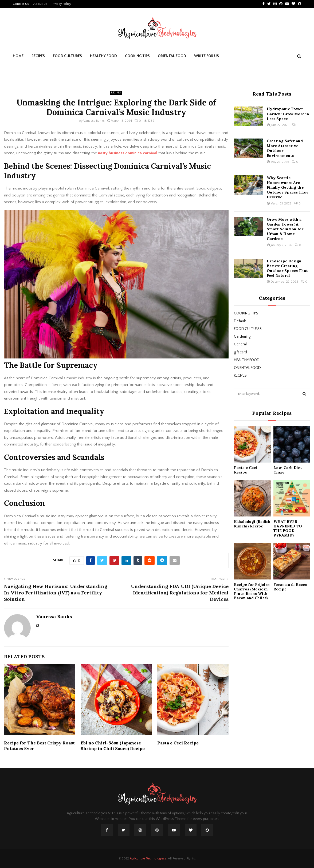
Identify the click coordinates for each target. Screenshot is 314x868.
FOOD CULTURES (67, 56)
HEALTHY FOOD (103, 56)
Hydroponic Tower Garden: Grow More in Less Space (288, 114)
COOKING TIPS (137, 56)
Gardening (242, 337)
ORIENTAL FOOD (172, 56)
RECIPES (38, 56)
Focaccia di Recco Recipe (290, 587)
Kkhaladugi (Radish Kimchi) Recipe (252, 524)
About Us (40, 4)
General (240, 344)
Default (240, 321)
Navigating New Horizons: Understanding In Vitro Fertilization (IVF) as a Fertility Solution (56, 593)
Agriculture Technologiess (148, 859)
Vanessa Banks (94, 121)
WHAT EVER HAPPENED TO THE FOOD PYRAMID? (288, 528)
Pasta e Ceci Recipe (178, 743)
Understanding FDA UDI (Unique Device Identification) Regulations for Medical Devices (180, 593)
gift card (240, 352)
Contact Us (21, 4)
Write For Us (207, 56)
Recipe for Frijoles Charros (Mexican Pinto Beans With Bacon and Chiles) (252, 591)
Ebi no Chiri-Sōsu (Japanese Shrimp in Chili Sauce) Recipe (113, 746)
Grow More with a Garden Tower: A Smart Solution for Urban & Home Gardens (285, 229)
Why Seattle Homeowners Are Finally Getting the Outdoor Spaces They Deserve (288, 188)
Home (18, 56)
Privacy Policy (61, 4)
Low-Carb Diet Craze (288, 470)
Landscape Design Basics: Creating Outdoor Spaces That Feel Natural (287, 268)
